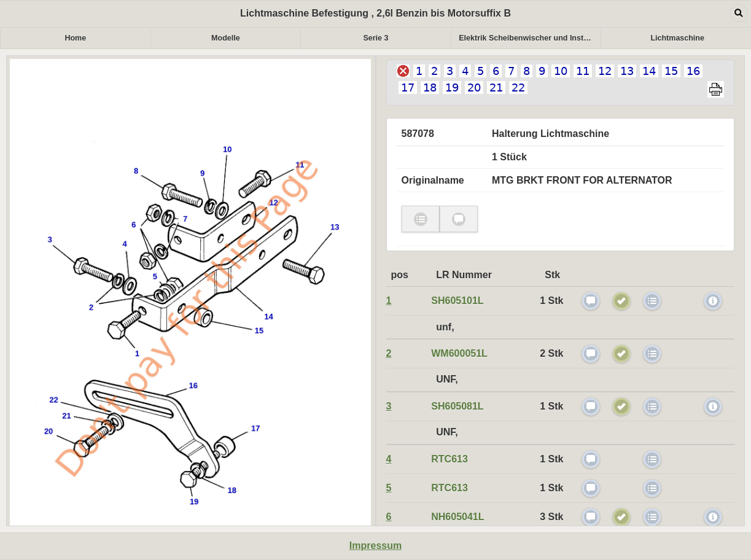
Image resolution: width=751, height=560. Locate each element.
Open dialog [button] (739, 13)
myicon (713, 301)
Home (75, 38)
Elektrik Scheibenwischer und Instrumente (530, 38)
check (591, 301)
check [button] (421, 219)
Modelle (226, 38)
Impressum (375, 546)
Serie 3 (375, 38)
